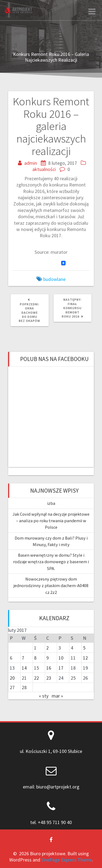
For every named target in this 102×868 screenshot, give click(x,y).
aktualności (44, 169)
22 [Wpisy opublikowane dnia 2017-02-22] (36, 678)
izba (51, 503)
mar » (57, 696)
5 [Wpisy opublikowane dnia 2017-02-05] (84, 648)
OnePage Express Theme (67, 860)
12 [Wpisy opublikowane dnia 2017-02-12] (85, 658)
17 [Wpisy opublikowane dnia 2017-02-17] (61, 668)
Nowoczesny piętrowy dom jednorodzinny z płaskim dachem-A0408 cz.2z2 (51, 586)
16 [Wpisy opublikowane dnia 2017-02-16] (49, 668)
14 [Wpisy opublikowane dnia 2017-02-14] (24, 668)
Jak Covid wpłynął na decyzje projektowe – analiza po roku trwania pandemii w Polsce (51, 521)
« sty (44, 696)
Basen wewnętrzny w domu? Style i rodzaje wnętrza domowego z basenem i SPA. (51, 562)
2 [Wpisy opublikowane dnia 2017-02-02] (47, 648)
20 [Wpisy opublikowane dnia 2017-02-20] (12, 678)
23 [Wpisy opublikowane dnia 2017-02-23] (49, 678)
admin (31, 163)
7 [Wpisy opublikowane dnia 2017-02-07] (23, 658)
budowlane (54, 279)
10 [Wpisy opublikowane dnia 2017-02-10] (61, 658)
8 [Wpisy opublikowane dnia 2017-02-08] (35, 658)
